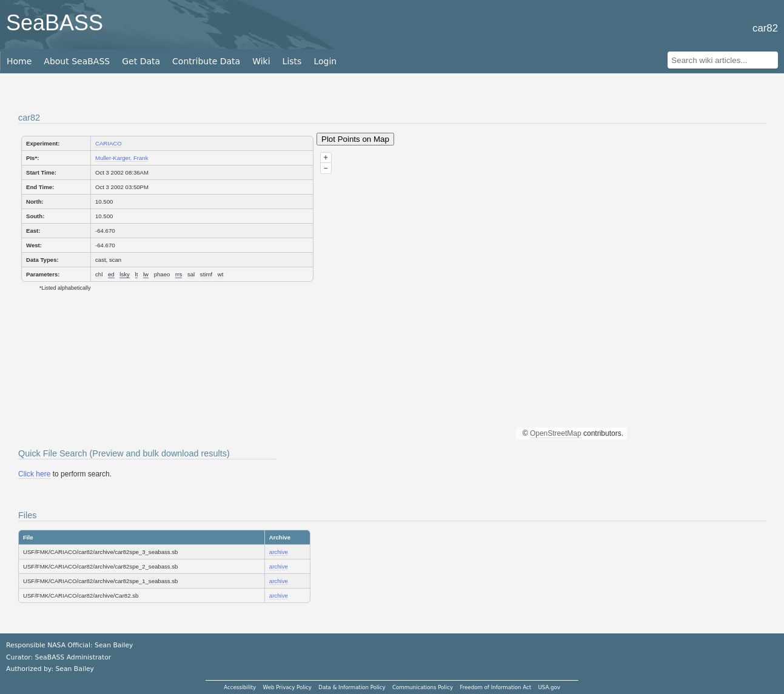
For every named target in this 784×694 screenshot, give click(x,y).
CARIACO (109, 143)
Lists (292, 61)
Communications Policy (423, 687)
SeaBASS (55, 23)
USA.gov (549, 687)
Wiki (261, 61)
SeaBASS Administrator (73, 657)
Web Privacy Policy (287, 687)
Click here (34, 474)
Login (325, 61)
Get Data (141, 61)
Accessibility (240, 687)
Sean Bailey (74, 669)
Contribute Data (206, 61)
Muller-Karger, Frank (122, 158)
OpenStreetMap (556, 433)
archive (279, 552)
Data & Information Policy (352, 687)
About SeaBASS (77, 61)
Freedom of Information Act (495, 687)
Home (19, 61)
